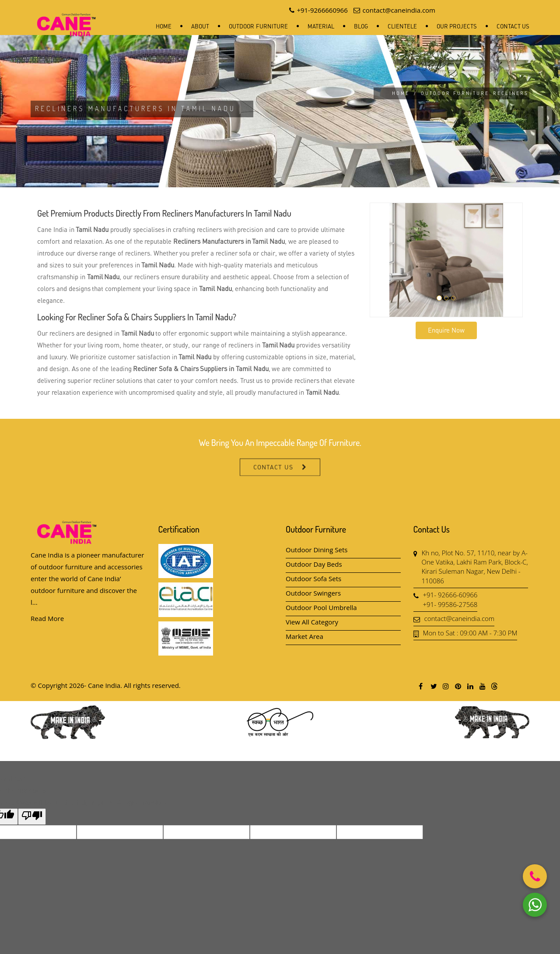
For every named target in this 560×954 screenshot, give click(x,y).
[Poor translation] (32, 817)
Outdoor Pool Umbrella (321, 607)
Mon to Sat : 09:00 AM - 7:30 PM (470, 633)
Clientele (402, 26)
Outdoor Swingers (313, 593)
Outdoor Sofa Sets (313, 579)
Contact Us (513, 26)
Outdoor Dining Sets (317, 550)
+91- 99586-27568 (450, 604)
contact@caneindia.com (460, 618)
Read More (47, 618)
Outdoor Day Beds (314, 564)
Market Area (304, 636)
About (200, 26)
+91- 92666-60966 (450, 595)
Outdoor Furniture (258, 26)
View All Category (312, 622)
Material (321, 26)
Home (164, 26)
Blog (361, 26)
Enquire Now (446, 330)
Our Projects (457, 26)
